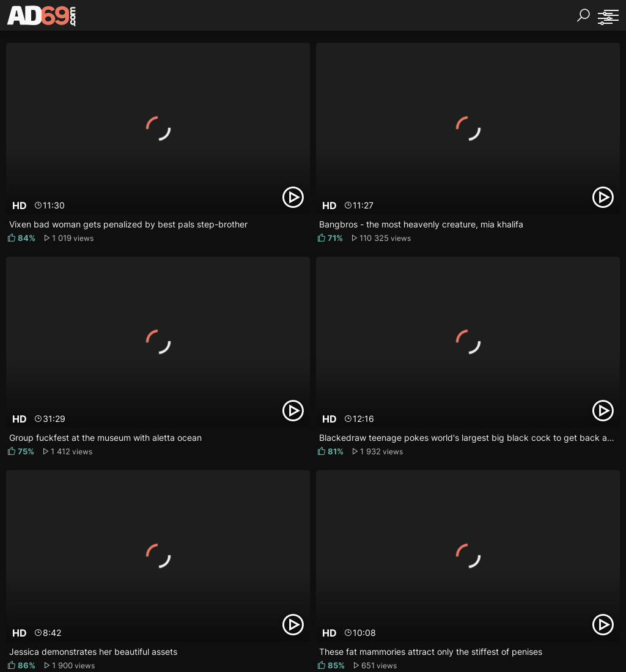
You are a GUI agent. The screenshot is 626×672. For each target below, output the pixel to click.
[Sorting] (605, 18)
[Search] (583, 15)
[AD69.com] (42, 18)
